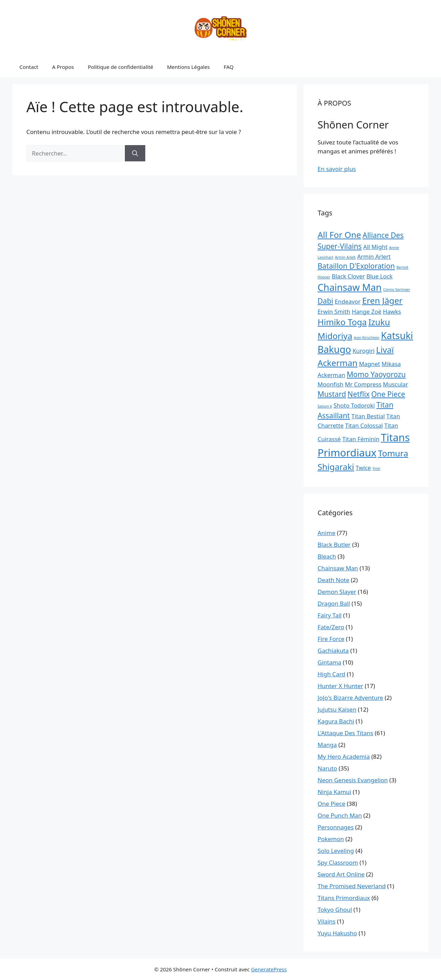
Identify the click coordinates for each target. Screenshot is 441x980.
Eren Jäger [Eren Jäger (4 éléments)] (382, 300)
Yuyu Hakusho (337, 933)
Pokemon (331, 839)
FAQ (229, 67)
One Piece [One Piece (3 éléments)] (388, 394)
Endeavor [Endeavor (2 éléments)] (348, 301)
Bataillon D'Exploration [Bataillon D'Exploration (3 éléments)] (356, 266)
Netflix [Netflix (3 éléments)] (358, 394)
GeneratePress (269, 969)
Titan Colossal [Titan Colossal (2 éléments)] (364, 425)
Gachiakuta (333, 651)
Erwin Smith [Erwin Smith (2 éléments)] (334, 311)
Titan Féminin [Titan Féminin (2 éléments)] (361, 439)
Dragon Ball (334, 603)
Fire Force (331, 639)
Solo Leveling (336, 851)
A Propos (63, 67)
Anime (326, 533)
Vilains (327, 921)
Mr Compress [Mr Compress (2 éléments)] (363, 384)
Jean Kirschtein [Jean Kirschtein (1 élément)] (366, 338)
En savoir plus (337, 169)
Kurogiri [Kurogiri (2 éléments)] (364, 351)
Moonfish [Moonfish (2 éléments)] (330, 384)
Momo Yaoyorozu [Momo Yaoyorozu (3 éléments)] (376, 374)
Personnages (336, 827)
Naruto (327, 768)
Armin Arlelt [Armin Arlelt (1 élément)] (345, 257)
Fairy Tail (330, 615)
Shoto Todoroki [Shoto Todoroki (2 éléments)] (354, 405)
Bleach (327, 556)
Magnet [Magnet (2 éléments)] (369, 364)
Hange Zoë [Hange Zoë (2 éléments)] (367, 311)
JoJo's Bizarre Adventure (350, 698)
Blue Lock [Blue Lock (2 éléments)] (379, 276)
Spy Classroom (338, 862)
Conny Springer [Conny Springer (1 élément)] (397, 289)
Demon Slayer (337, 592)
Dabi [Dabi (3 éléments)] (325, 301)
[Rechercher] (135, 153)
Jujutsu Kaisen (337, 709)
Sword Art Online (341, 874)
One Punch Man (340, 815)
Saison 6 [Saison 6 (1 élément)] (325, 406)
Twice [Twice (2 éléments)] (363, 468)
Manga (327, 745)
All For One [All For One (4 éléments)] (339, 235)
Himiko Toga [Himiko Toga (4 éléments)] (342, 322)
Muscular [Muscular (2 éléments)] (396, 384)
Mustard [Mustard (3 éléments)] (332, 394)
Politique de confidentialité (120, 67)
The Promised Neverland (352, 886)
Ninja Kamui (334, 792)
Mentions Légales (189, 67)
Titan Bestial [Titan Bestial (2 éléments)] (368, 416)
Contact (29, 67)
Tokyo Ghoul (335, 910)
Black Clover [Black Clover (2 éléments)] (348, 276)
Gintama (329, 662)
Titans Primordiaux (344, 898)
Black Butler (334, 545)
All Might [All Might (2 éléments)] (375, 247)
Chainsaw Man (338, 568)
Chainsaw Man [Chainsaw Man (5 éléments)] (350, 287)
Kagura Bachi (336, 721)
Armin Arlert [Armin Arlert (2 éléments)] (374, 256)
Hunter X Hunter (340, 686)
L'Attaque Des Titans (345, 733)
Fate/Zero (331, 627)
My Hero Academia (344, 756)
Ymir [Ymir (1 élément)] (376, 469)
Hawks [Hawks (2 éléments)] (392, 311)
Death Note (334, 580)
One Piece (331, 804)
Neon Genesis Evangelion (353, 780)
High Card (331, 674)
